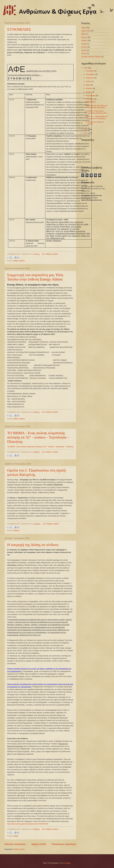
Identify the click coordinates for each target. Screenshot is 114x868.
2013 (86, 68)
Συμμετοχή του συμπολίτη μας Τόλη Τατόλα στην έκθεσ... (96, 106)
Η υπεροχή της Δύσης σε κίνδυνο (33, 545)
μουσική (84, 47)
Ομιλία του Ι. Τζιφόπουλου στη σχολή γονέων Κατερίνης (96, 117)
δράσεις (22, 261)
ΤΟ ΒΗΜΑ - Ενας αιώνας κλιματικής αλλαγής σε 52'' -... (97, 112)
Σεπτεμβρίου (91, 74)
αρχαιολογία (86, 31)
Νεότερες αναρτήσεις (15, 844)
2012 (86, 129)
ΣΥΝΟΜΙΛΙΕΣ (19, 29)
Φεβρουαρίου (91, 96)
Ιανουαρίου (90, 99)
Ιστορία (84, 44)
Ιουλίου (89, 81)
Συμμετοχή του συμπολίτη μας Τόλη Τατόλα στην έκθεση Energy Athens (35, 277)
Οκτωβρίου (90, 71)
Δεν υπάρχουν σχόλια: (50, 254)
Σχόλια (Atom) (19, 849)
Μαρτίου (89, 92)
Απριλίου (89, 88)
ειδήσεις (22, 419)
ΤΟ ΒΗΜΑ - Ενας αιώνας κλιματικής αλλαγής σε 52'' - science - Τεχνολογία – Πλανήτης (38, 437)
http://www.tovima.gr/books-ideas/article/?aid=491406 (28, 824)
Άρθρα (16, 261)
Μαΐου (88, 85)
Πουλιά (84, 53)
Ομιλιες (84, 50)
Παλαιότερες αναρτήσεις (64, 844)
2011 (86, 133)
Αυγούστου (90, 78)
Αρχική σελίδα (39, 844)
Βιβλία (84, 34)
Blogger (68, 863)
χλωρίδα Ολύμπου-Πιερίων (91, 57)
